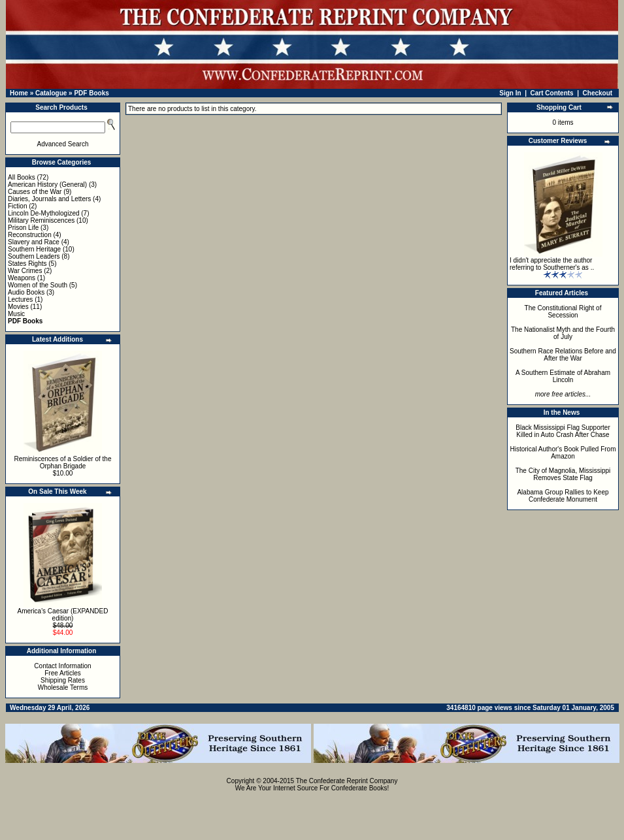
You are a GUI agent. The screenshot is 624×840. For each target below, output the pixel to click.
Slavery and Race (34, 242)
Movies (18, 307)
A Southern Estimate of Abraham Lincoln (563, 376)
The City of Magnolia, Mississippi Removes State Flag (563, 474)
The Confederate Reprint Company (347, 781)
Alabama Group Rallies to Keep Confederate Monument (563, 496)
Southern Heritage (34, 249)
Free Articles (63, 673)
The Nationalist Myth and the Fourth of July (563, 333)
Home (19, 93)
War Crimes (25, 271)
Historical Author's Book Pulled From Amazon (563, 453)
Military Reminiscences (41, 220)
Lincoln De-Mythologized (44, 213)
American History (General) (47, 185)
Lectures (20, 299)
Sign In (510, 93)
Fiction (17, 206)
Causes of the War (35, 192)
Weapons (22, 278)
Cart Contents (552, 93)
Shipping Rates (63, 680)
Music (16, 314)
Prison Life (23, 228)
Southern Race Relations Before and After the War (563, 355)
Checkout (598, 93)
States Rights (27, 264)
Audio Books (26, 292)
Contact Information (62, 666)
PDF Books (91, 93)
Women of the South (38, 285)
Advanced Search (63, 144)
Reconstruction (30, 235)
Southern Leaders (34, 256)
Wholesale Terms (63, 687)
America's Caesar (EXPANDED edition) (63, 615)
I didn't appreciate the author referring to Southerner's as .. (552, 264)
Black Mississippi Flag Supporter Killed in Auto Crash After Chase (563, 431)
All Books (22, 177)
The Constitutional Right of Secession (563, 312)
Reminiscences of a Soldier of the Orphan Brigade (63, 462)
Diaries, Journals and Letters (49, 199)
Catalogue (51, 93)
